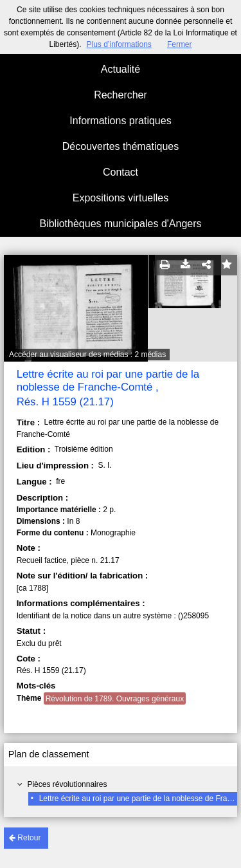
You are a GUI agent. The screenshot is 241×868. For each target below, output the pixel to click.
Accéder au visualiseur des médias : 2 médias (87, 355)
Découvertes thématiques (121, 146)
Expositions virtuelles (121, 198)
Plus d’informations (119, 44)
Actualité (121, 69)
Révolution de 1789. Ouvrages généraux (115, 699)
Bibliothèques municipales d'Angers (120, 224)
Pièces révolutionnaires (67, 784)
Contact (121, 172)
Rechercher (121, 95)
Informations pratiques (120, 121)
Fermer (180, 44)
